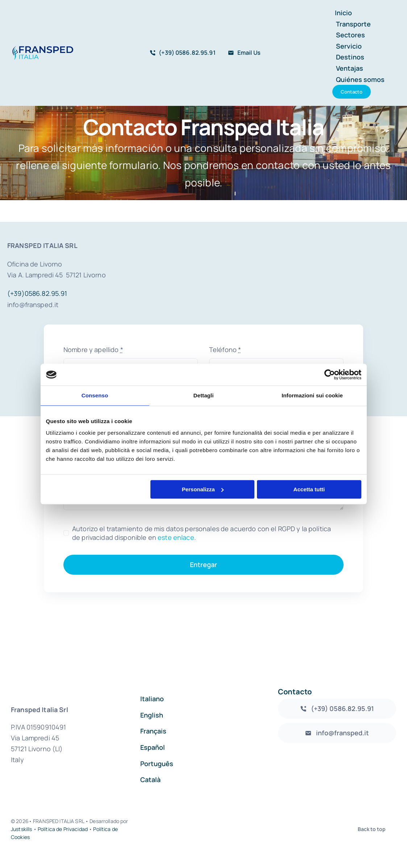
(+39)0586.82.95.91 (37, 293)
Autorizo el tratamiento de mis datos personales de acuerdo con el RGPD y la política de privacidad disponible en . (202, 533)
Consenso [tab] (95, 395)
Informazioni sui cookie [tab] (312, 395)
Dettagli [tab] (204, 395)
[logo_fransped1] (42, 49)
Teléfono (225, 350)
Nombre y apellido (93, 350)
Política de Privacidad (63, 829)
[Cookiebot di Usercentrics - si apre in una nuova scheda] (330, 375)
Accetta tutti (309, 489)
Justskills (21, 829)
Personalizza (203, 489)
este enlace (176, 537)
